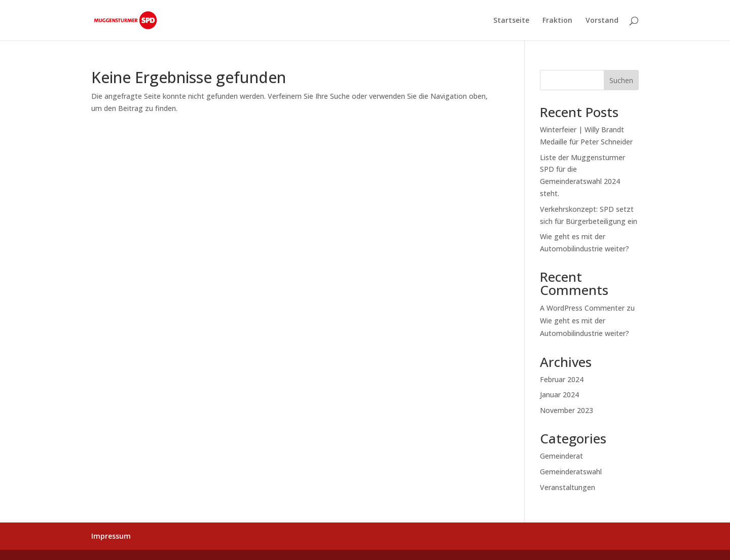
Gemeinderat (561, 456)
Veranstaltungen (568, 487)
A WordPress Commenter (582, 308)
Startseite (511, 21)
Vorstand (602, 21)
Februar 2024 (562, 379)
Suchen (621, 80)
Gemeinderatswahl (571, 472)
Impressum (111, 536)
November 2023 (567, 410)
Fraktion (557, 21)
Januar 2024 (559, 395)
